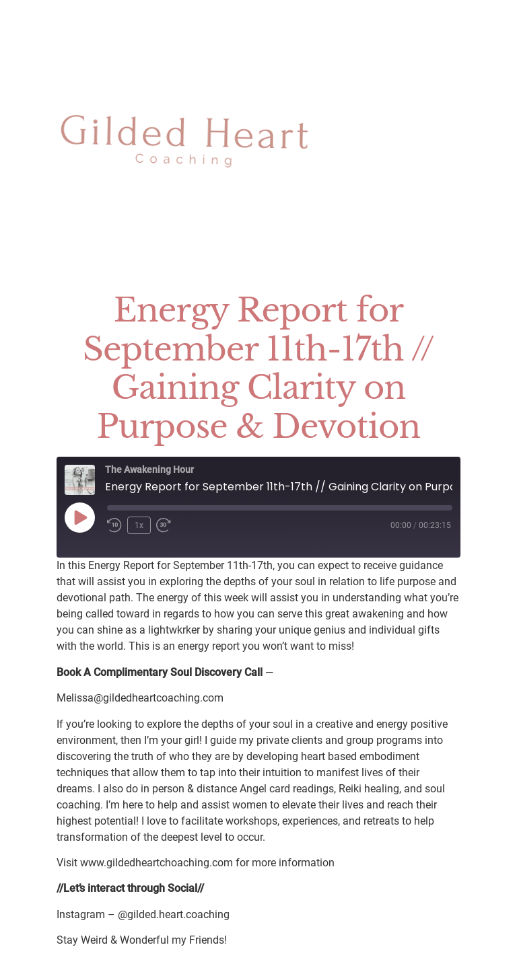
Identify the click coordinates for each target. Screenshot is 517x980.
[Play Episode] (79, 517)
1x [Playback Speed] (139, 525)
